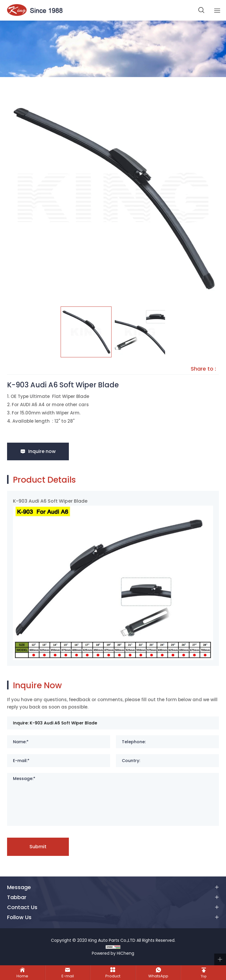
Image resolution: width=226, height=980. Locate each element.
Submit (38, 847)
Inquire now (42, 451)
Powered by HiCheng (113, 953)
